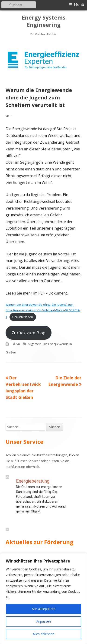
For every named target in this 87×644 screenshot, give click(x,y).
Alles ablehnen (43, 634)
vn (7, 116)
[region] (43, 60)
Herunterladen (23, 317)
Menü (79, 5)
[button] (7, 477)
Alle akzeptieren (44, 609)
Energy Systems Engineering (44, 21)
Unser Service (28, 461)
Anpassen (43, 621)
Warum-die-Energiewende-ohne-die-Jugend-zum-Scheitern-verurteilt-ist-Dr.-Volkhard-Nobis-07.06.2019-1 (43, 311)
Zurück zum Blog (29, 333)
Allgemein (35, 344)
